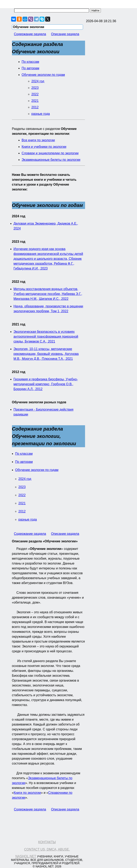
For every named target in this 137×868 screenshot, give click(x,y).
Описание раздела (65, 34)
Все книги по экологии (38, 140)
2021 (35, 101)
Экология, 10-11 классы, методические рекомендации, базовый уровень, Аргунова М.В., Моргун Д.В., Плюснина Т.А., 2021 (46, 354)
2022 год (19, 282)
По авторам (31, 68)
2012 (35, 107)
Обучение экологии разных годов (39, 402)
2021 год (19, 324)
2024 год (38, 81)
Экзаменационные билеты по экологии (51, 160)
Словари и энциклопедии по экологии (50, 153)
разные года (41, 114)
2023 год (19, 242)
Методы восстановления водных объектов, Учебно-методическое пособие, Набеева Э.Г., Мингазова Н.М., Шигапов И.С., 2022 (48, 294)
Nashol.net (26, 856)
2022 (35, 94)
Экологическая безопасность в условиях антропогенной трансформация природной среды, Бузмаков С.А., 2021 (46, 337)
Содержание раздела (30, 34)
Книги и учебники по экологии (44, 147)
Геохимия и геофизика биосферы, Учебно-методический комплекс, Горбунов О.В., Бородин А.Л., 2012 (46, 384)
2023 (35, 88)
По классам (30, 62)
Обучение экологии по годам (43, 75)
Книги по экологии (27, 793)
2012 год (19, 372)
